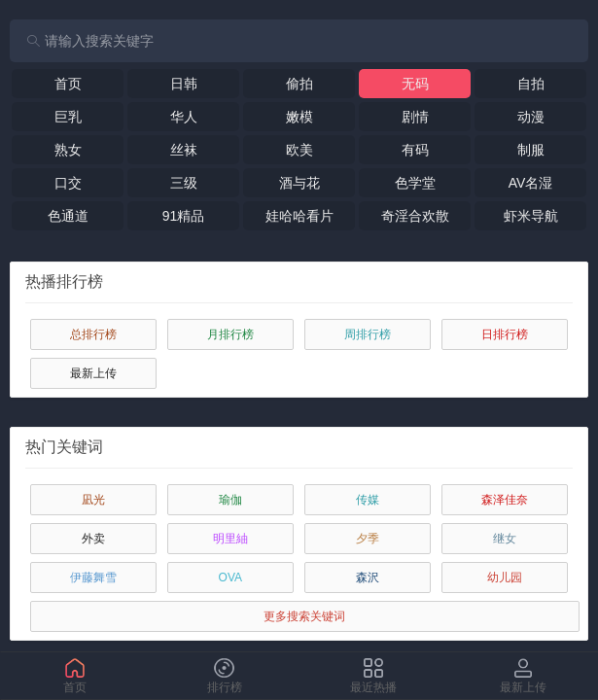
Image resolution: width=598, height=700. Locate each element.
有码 (415, 150)
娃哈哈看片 (299, 216)
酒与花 (299, 183)
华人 (184, 117)
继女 (505, 539)
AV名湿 (531, 183)
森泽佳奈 (505, 500)
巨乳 (68, 117)
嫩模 (299, 117)
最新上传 (93, 373)
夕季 (368, 539)
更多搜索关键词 (304, 616)
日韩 (184, 84)
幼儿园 (505, 577)
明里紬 (230, 539)
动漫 (531, 117)
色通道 (68, 216)
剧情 (415, 117)
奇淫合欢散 (415, 216)
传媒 (368, 500)
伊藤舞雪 (93, 577)
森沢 (368, 577)
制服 (531, 150)
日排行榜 (505, 334)
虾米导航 (531, 216)
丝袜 (184, 150)
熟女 (68, 150)
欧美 (299, 150)
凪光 (93, 500)
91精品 (184, 216)
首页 (68, 84)
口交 (68, 183)
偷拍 (299, 84)
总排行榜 (93, 334)
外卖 (93, 539)
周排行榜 (368, 334)
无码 (415, 84)
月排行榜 (230, 334)
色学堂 (415, 183)
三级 (184, 183)
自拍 (531, 84)
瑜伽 (230, 500)
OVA (230, 577)
